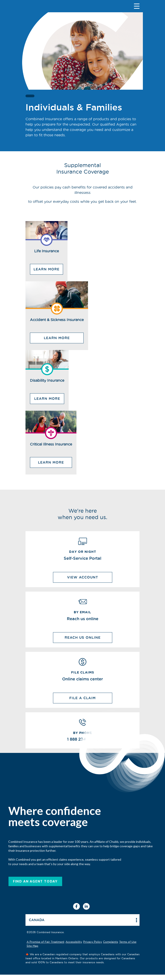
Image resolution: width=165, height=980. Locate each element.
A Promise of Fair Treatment (45, 942)
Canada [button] (37, 920)
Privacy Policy (93, 942)
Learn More (47, 269)
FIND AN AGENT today (35, 881)
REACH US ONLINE (83, 637)
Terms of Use (128, 942)
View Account (83, 577)
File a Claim (82, 698)
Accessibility (74, 942)
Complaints (111, 942)
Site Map (32, 946)
